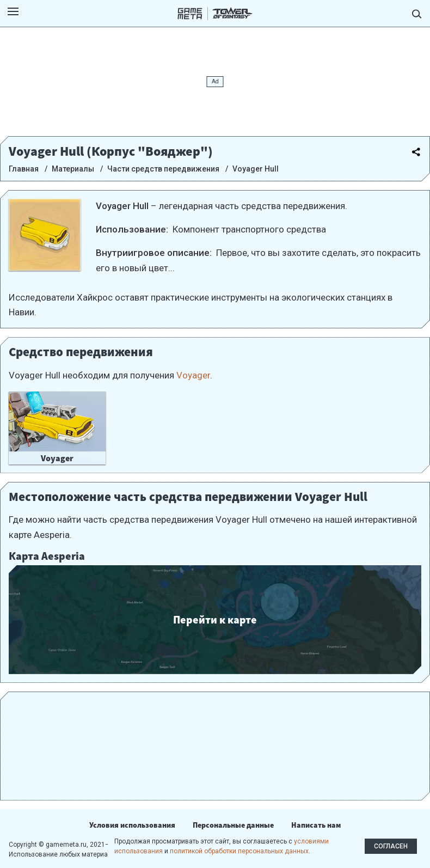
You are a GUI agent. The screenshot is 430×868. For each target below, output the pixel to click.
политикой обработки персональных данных (239, 851)
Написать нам (316, 825)
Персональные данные (233, 825)
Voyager (193, 375)
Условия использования (132, 825)
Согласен (391, 846)
